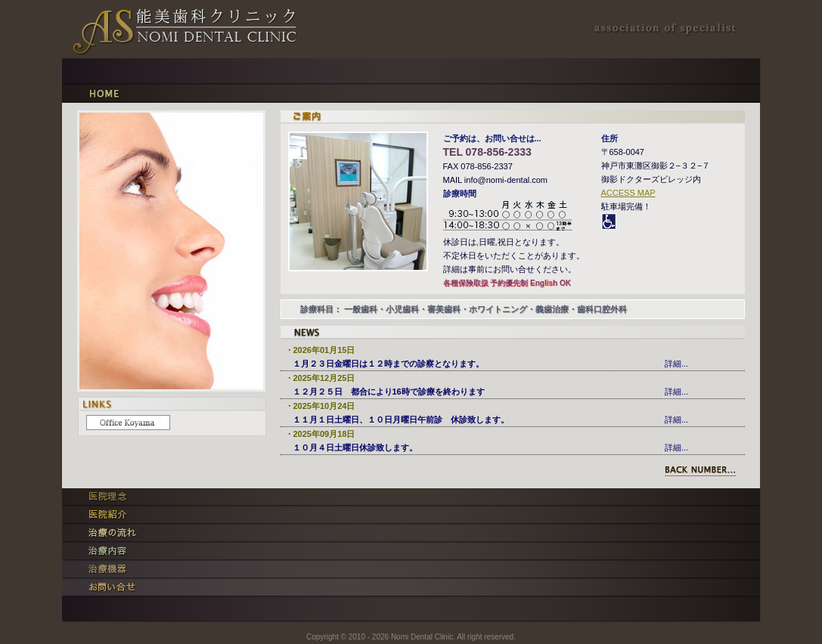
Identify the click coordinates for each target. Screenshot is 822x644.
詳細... (676, 364)
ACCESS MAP (628, 193)
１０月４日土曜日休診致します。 (355, 447)
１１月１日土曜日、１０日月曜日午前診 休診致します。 (401, 420)
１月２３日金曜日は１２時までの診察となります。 (388, 364)
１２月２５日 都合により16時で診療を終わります (389, 392)
